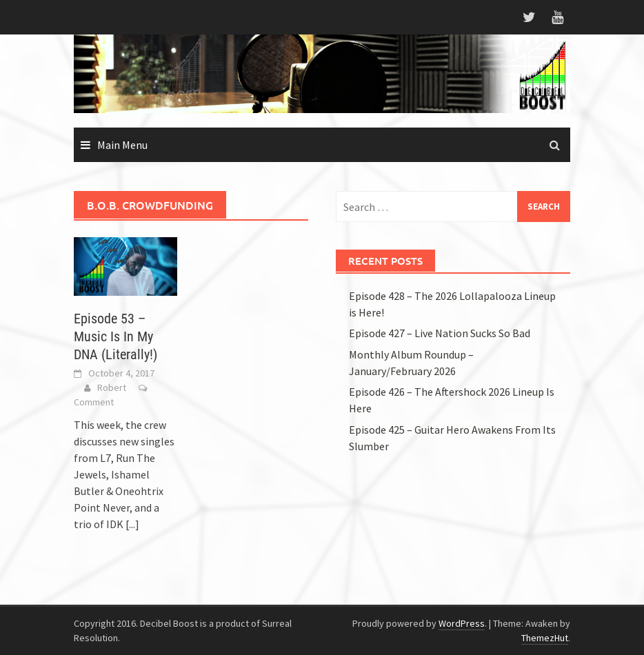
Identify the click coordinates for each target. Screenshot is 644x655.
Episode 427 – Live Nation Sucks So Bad (440, 333)
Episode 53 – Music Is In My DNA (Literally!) (115, 336)
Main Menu (122, 145)
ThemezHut (545, 638)
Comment (94, 402)
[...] (132, 524)
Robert (112, 387)
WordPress (462, 623)
